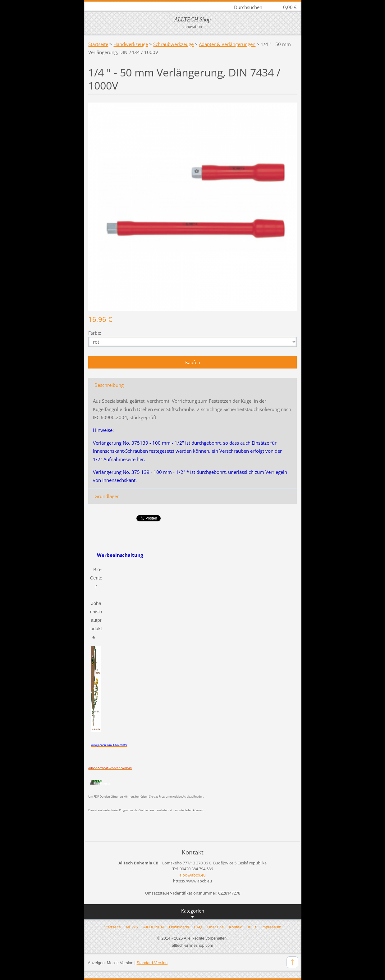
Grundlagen (107, 496)
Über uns (215, 927)
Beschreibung (109, 385)
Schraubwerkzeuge (173, 44)
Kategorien (193, 914)
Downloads (179, 927)
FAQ (198, 927)
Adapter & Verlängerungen (227, 44)
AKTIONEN (154, 927)
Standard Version (152, 963)
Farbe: (95, 333)
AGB (252, 927)
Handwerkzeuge (131, 44)
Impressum (271, 927)
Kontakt (236, 927)
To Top (292, 962)
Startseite (98, 44)
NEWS (132, 927)
